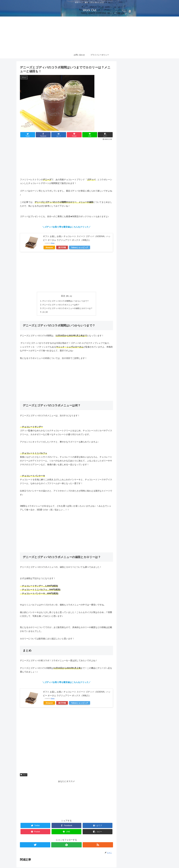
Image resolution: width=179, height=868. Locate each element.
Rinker (53, 243)
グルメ (24, 775)
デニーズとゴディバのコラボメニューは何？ (61, 305)
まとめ (45, 312)
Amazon (49, 247)
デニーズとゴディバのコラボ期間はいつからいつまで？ (66, 301)
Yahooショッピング (80, 247)
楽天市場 (62, 247)
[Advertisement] (89, 34)
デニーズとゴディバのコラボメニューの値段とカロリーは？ (67, 309)
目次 (63, 296)
